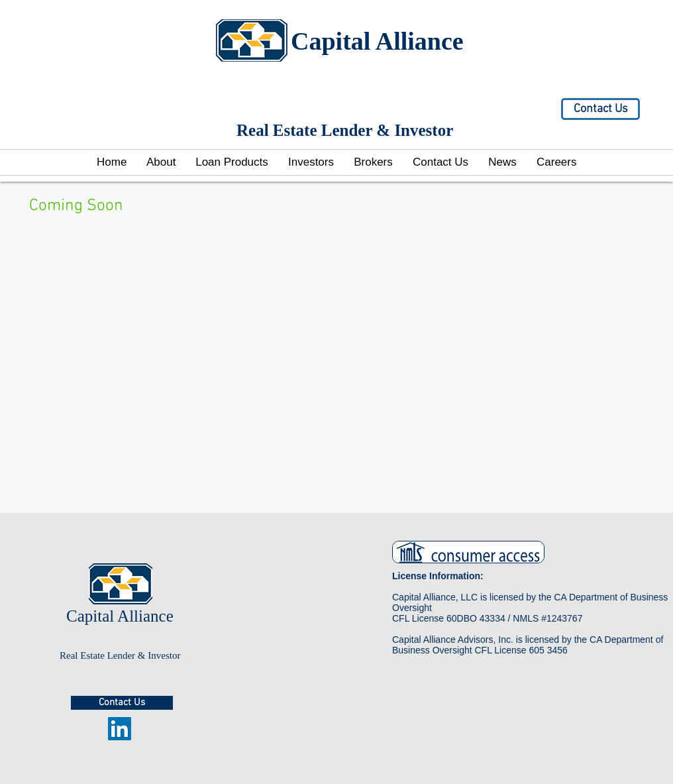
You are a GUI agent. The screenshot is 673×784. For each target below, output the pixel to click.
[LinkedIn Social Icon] (120, 729)
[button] (311, 162)
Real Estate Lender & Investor (120, 655)
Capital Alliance (377, 41)
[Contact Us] (600, 109)
